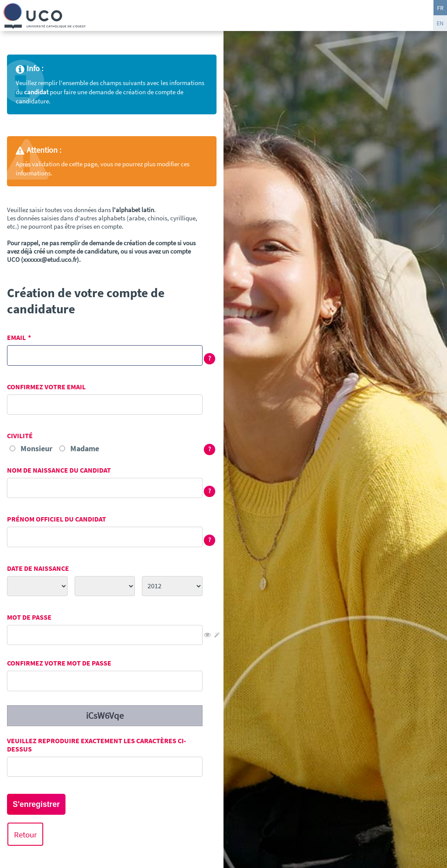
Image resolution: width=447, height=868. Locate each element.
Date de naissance (38, 568)
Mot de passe (29, 617)
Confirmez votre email (46, 387)
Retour (26, 834)
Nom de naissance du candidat (59, 470)
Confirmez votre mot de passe (59, 663)
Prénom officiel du (57, 519)
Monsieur (36, 448)
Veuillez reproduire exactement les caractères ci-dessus (96, 745)
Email (16, 338)
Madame (85, 448)
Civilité (20, 436)
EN (440, 23)
